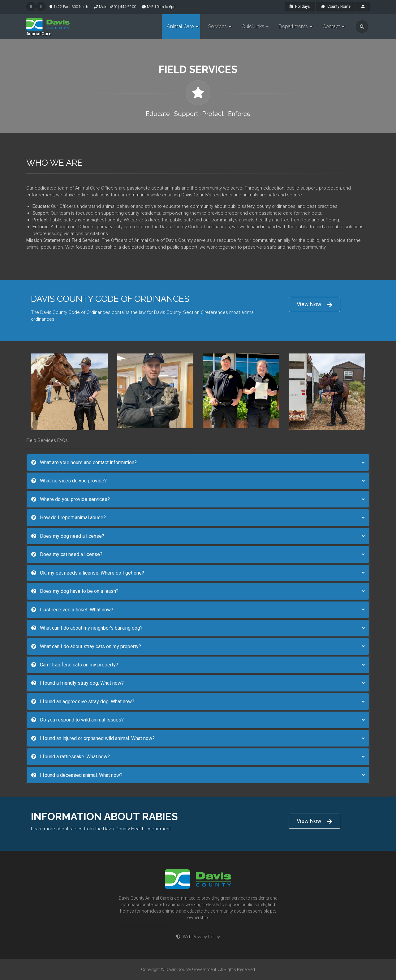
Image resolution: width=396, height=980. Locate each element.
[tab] (198, 462)
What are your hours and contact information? (84, 462)
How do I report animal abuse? (69, 518)
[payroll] (363, 7)
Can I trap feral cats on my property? (75, 665)
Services (217, 26)
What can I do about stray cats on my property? (86, 646)
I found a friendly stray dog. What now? (77, 683)
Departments (293, 26)
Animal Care (39, 34)
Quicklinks (253, 26)
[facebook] (41, 6)
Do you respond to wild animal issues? (77, 720)
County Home (336, 6)
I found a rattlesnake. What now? (71, 757)
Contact (331, 26)
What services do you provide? (69, 481)
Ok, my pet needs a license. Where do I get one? (88, 573)
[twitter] (31, 6)
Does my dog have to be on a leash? (75, 591)
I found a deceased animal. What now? (77, 775)
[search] (362, 27)
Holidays (300, 6)
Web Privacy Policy (198, 937)
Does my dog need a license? (68, 536)
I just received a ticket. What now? (72, 610)
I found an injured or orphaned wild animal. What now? (93, 738)
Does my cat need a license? (67, 554)
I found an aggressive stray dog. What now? (83, 702)
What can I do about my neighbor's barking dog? (87, 628)
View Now (314, 304)
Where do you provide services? (71, 499)
